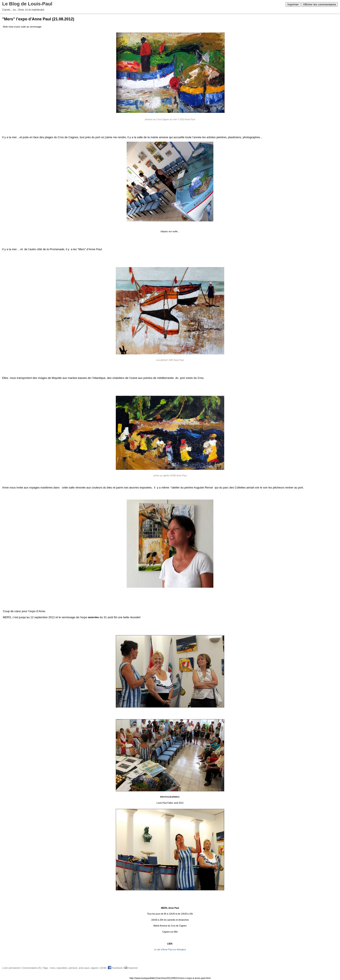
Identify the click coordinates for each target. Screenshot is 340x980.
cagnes (94, 968)
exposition (62, 968)
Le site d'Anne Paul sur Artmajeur (170, 950)
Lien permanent (12, 968)
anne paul (84, 968)
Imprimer (293, 4)
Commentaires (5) (31, 968)
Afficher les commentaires (320, 4)
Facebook (115, 968)
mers (53, 968)
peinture (73, 968)
